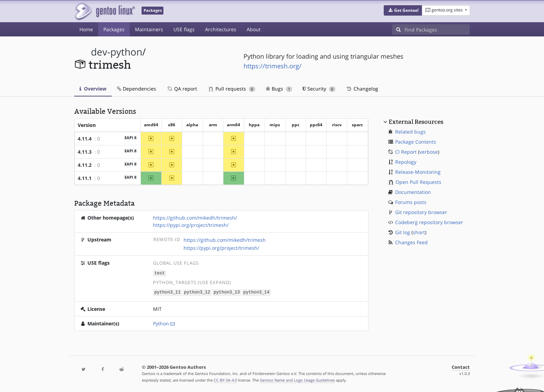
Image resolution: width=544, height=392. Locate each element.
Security (319, 89)
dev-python (117, 52)
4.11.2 (85, 165)
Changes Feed (411, 242)
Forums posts (411, 202)
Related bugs (410, 132)
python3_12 (197, 292)
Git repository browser (421, 212)
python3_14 (256, 292)
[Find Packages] (437, 29)
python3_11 (168, 292)
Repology (406, 162)
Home (86, 29)
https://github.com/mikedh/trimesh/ (195, 218)
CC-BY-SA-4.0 (225, 379)
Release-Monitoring (418, 172)
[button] (403, 10)
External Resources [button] (416, 122)
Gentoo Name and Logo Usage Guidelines (297, 379)
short (419, 232)
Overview (93, 89)
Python (161, 323)
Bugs (279, 89)
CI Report (406, 152)
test (160, 273)
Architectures (221, 29)
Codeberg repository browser (429, 222)
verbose (429, 152)
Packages (114, 29)
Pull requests (232, 89)
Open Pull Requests (418, 182)
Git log (403, 232)
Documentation (413, 192)
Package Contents (416, 142)
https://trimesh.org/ (273, 66)
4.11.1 (85, 178)
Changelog (362, 89)
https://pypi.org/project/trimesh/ (191, 225)
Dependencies (137, 89)
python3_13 (227, 292)
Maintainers (149, 29)
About (254, 29)
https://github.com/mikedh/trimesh (225, 240)
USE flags (184, 29)
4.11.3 (85, 152)
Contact (461, 367)
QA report (182, 89)
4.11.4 (85, 139)
